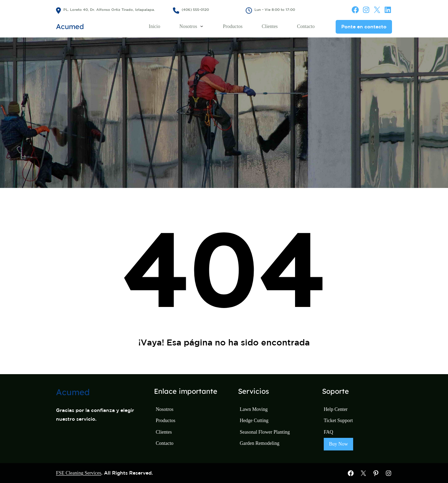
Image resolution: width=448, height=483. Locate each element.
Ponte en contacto (364, 27)
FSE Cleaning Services (79, 473)
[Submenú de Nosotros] (202, 26)
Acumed (70, 26)
